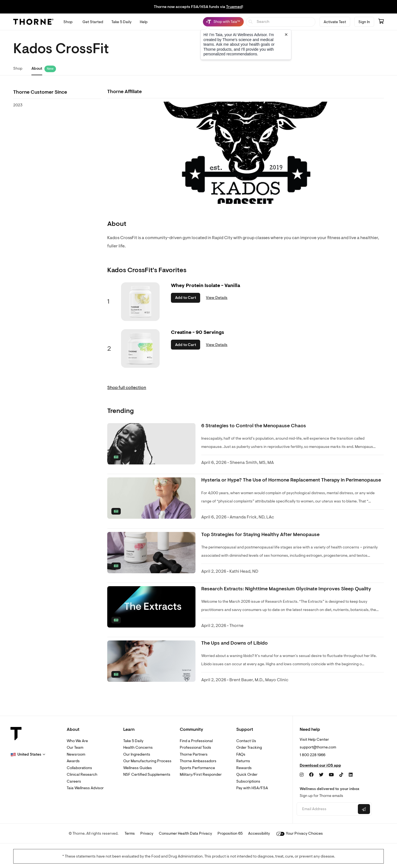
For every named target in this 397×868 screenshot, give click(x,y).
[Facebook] (311, 775)
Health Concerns (138, 747)
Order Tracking (249, 747)
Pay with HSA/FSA (252, 788)
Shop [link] (18, 68)
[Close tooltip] (286, 34)
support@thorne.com (318, 747)
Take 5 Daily (133, 741)
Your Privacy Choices (300, 833)
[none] (151, 444)
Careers (74, 781)
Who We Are (77, 741)
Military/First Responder (201, 774)
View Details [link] (217, 298)
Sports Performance (197, 768)
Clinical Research (82, 774)
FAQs (241, 754)
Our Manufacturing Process (147, 761)
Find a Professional (196, 741)
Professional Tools (195, 747)
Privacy (147, 833)
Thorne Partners (194, 754)
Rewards (244, 768)
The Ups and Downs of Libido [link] (234, 643)
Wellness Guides (138, 768)
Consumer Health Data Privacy (185, 833)
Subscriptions (248, 781)
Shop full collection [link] (127, 388)
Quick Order (247, 774)
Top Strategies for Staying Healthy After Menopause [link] (260, 535)
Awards (73, 761)
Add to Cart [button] (186, 298)
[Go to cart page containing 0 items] (381, 22)
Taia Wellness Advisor (85, 788)
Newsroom (76, 754)
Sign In (364, 22)
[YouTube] (331, 775)
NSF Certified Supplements (147, 774)
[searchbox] (281, 22)
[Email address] (327, 809)
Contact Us (246, 741)
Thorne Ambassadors (198, 761)
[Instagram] (302, 775)
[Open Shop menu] (68, 22)
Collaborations (79, 768)
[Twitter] (321, 775)
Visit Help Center (314, 739)
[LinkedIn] (351, 775)
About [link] (37, 68)
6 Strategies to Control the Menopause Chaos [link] (254, 426)
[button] (28, 755)
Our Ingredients (137, 754)
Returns (243, 761)
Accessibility (259, 833)
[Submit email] (364, 809)
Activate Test (335, 22)
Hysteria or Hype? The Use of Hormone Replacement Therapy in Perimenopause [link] (291, 480)
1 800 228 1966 (312, 755)
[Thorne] (33, 22)
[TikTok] (341, 775)
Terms (130, 833)
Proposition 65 (230, 833)
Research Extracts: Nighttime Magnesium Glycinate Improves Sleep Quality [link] (286, 589)
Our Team (75, 747)
